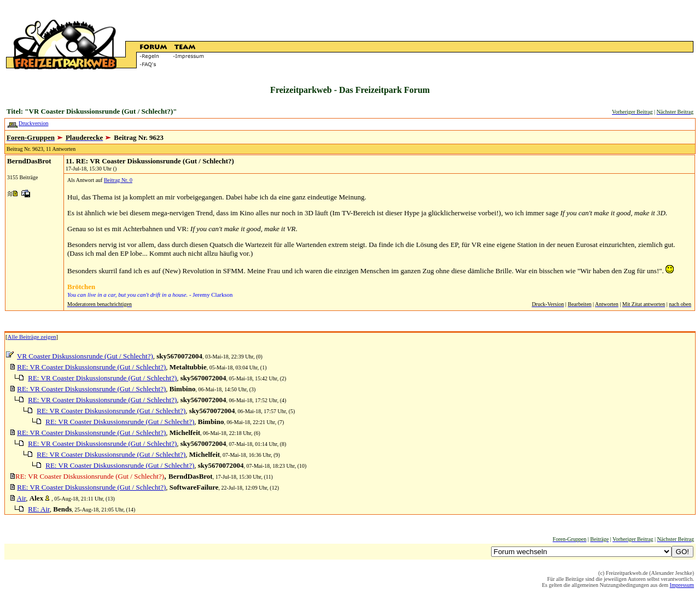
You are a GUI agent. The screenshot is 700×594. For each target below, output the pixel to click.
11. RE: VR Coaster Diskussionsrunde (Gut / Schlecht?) (150, 161)
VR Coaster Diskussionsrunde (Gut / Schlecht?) (85, 356)
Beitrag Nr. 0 (118, 180)
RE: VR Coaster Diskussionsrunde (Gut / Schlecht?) (91, 367)
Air (22, 498)
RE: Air (39, 509)
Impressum (682, 585)
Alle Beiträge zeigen (32, 337)
